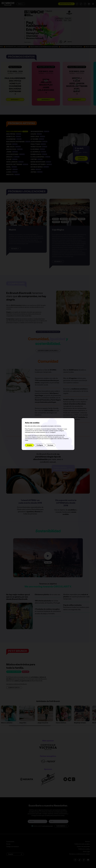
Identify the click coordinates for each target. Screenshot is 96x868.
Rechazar (50, 445)
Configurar (40, 445)
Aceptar (29, 445)
